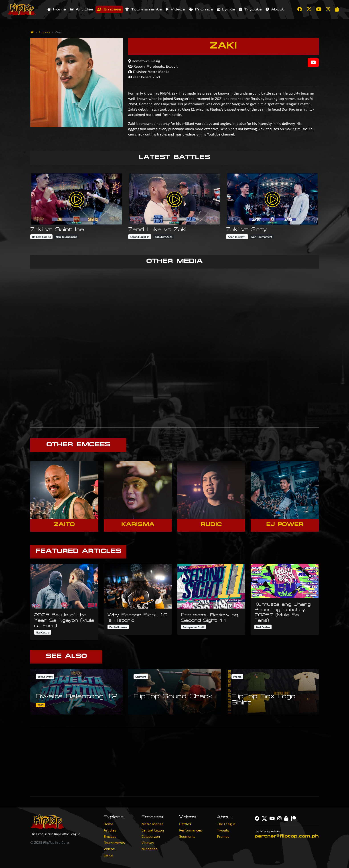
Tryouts (251, 9)
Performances (191, 830)
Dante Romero (118, 627)
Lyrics (226, 9)
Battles (185, 824)
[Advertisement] (174, 393)
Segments (187, 836)
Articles (82, 9)
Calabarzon (151, 836)
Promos (201, 9)
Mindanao (150, 849)
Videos (175, 9)
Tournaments (144, 9)
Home (57, 9)
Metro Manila (152, 824)
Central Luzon (153, 830)
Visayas (148, 843)
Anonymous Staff (194, 627)
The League (226, 824)
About (275, 9)
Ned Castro (43, 632)
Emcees (109, 9)
